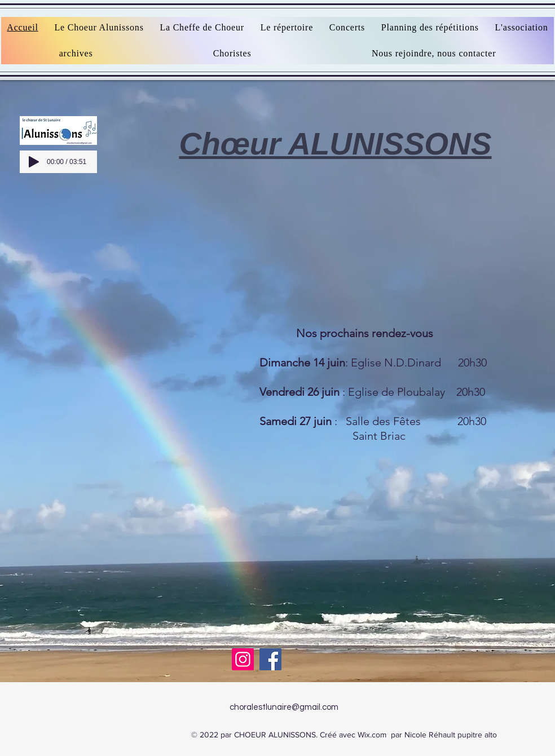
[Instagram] (243, 659)
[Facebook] (270, 659)
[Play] (34, 162)
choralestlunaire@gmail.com (284, 707)
